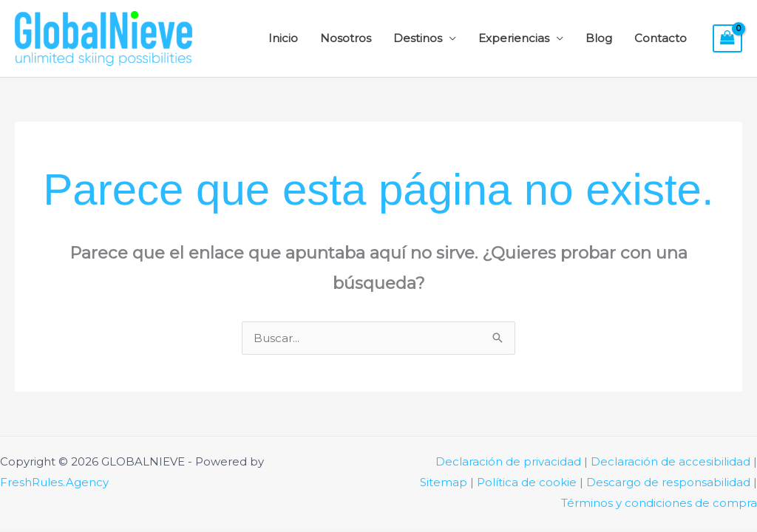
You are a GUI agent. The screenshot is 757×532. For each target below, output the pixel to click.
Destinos (418, 38)
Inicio (283, 38)
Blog (599, 38)
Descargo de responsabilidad (668, 482)
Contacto (661, 38)
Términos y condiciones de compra (659, 503)
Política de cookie (527, 482)
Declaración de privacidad (508, 461)
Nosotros (346, 38)
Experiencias (514, 38)
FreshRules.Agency (54, 482)
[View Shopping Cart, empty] (727, 38)
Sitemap (444, 482)
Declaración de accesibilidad (671, 461)
